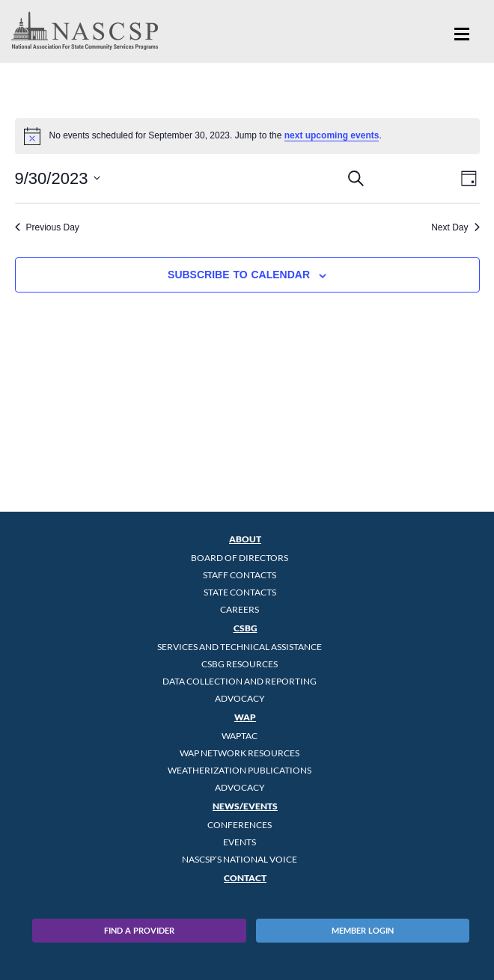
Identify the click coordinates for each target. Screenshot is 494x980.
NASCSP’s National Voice (240, 859)
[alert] (247, 136)
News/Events (245, 806)
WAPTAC (240, 736)
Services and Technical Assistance (240, 647)
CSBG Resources (240, 664)
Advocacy (240, 698)
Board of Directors (240, 558)
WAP (245, 717)
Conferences (240, 825)
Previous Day (47, 227)
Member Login (363, 930)
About (245, 539)
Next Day (455, 227)
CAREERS (240, 609)
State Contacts (240, 592)
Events (240, 842)
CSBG (246, 628)
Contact (245, 878)
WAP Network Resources (240, 753)
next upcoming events (332, 135)
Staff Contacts (240, 575)
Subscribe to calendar (239, 275)
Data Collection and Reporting (240, 681)
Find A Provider (139, 930)
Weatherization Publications (240, 770)
